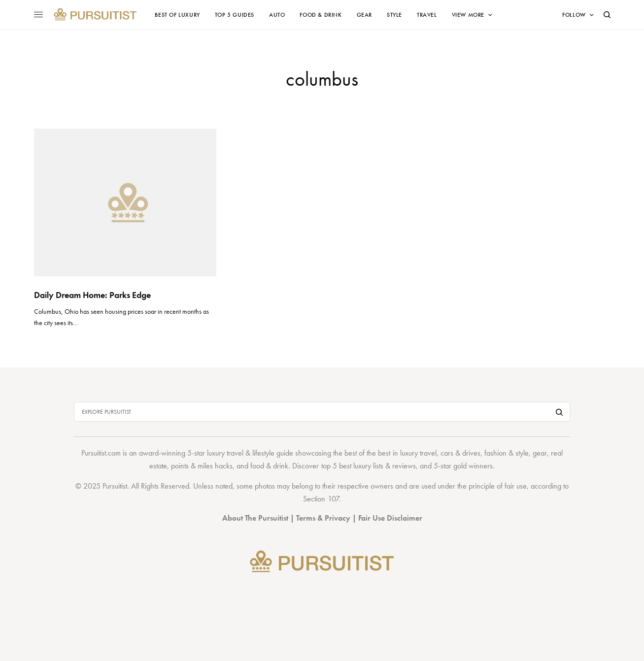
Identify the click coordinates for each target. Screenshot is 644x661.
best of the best (367, 453)
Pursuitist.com (101, 453)
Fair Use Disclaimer (390, 518)
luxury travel (418, 453)
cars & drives (460, 453)
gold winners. (474, 466)
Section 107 (321, 499)
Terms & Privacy (323, 518)
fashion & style (507, 453)
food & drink (269, 466)
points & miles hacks (202, 466)
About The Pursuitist (255, 518)
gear (540, 453)
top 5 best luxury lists (352, 466)
